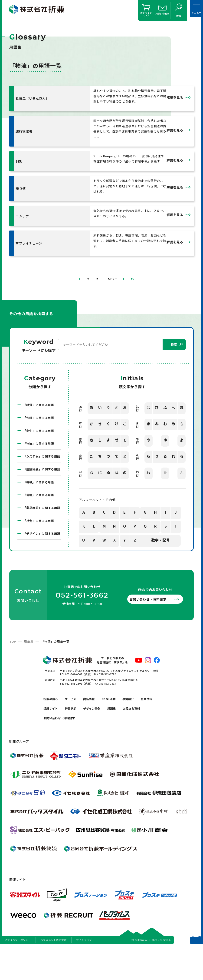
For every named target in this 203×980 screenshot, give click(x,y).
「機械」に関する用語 (40, 496)
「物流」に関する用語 (40, 444)
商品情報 (97, 728)
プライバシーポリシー (18, 974)
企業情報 (51, 740)
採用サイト (74, 740)
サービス (75, 728)
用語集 (29, 669)
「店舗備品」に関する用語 (42, 480)
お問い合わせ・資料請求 (152, 627)
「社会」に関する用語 (40, 542)
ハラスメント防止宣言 (54, 974)
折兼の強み (52, 728)
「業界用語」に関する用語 (42, 526)
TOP (13, 669)
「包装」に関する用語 (40, 417)
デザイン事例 (121, 740)
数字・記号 (160, 539)
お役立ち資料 (54, 751)
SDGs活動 (119, 728)
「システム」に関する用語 (42, 461)
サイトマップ (84, 974)
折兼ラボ (97, 740)
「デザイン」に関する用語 (42, 558)
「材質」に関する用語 (40, 404)
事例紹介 (141, 728)
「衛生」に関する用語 (40, 431)
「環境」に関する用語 (40, 509)
